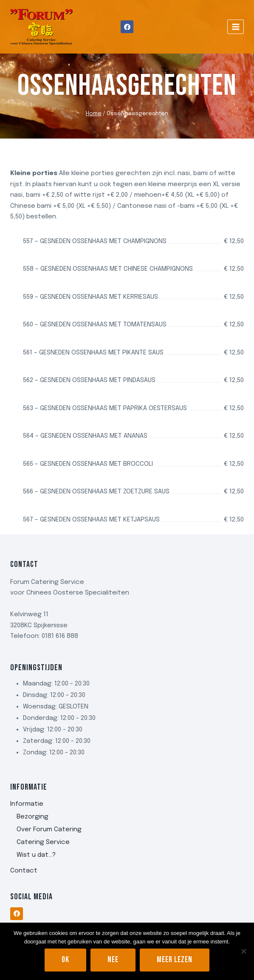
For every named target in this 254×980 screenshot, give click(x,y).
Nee (113, 960)
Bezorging (32, 817)
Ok (65, 960)
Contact (24, 871)
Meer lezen (175, 960)
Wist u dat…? (36, 855)
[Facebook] (127, 27)
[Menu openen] (236, 27)
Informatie (27, 804)
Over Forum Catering (49, 830)
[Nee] (243, 951)
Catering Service (43, 842)
